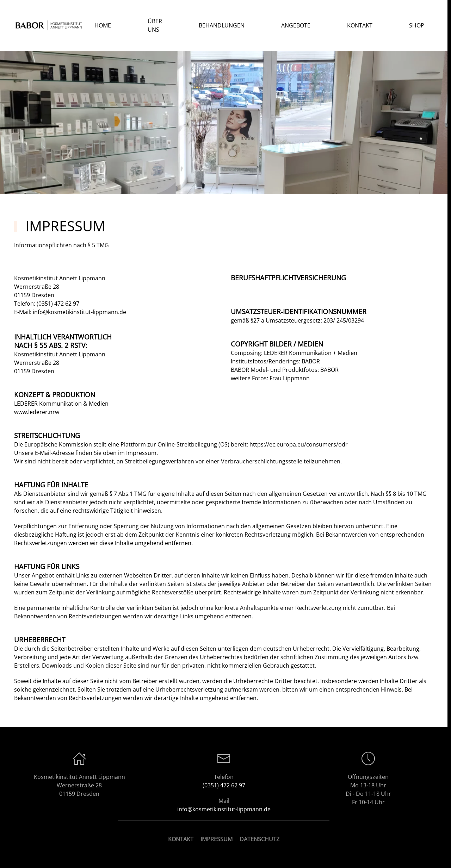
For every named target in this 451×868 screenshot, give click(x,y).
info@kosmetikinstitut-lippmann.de (79, 312)
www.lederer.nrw (37, 412)
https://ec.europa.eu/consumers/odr (299, 444)
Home (103, 25)
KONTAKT (181, 839)
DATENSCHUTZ (260, 839)
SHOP (417, 25)
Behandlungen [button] (222, 25)
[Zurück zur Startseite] (50, 25)
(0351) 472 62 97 (58, 304)
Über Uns (155, 25)
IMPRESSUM (217, 839)
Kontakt (360, 25)
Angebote (296, 25)
